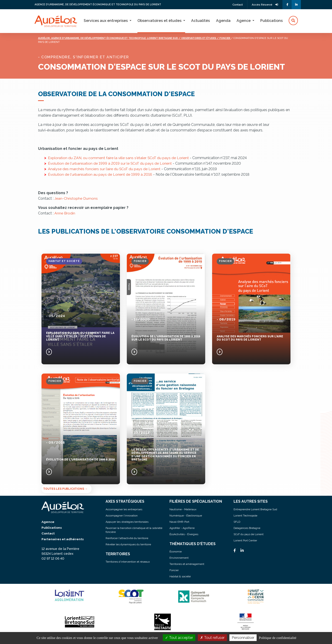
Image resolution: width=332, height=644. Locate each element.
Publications (271, 21)
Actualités (200, 21)
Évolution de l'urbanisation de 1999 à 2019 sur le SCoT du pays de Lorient (110, 163)
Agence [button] (244, 21)
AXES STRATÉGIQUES (125, 501)
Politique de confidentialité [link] (278, 638)
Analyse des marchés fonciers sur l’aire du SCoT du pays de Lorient (105, 169)
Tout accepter (179, 638)
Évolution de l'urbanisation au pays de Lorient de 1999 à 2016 (100, 174)
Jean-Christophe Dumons (76, 198)
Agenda (223, 21)
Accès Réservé (265, 5)
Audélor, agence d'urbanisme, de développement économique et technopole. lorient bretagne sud (114, 38)
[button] (293, 21)
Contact (236, 5)
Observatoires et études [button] (160, 21)
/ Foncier (239, 38)
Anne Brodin (65, 213)
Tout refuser (212, 638)
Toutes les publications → (65, 489)
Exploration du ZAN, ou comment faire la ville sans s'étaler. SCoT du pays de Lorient (119, 158)
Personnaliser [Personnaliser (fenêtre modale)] (243, 638)
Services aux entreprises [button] (106, 21)
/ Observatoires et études (211, 38)
